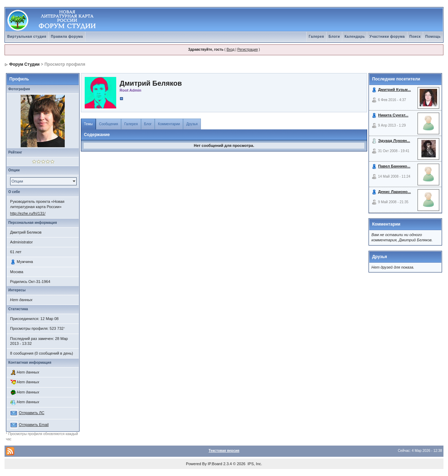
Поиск (415, 37)
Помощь (433, 37)
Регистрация (247, 49)
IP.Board (215, 464)
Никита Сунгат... (393, 115)
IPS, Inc (254, 464)
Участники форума (387, 37)
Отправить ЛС (32, 413)
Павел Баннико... (394, 166)
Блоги (334, 37)
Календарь (355, 37)
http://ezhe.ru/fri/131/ (28, 213)
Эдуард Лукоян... (394, 141)
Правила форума (67, 37)
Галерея (316, 37)
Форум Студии (24, 64)
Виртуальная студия (27, 37)
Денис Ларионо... (394, 192)
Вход (230, 49)
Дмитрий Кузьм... (394, 90)
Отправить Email (34, 425)
